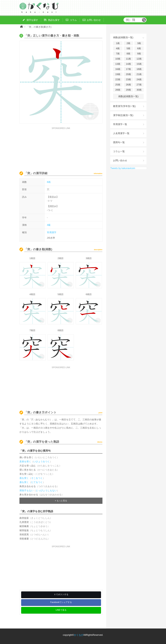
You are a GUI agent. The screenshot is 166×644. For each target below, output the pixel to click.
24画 (139, 79)
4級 (49, 225)
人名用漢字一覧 (121, 133)
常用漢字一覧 (120, 124)
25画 (118, 85)
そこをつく (37, 478)
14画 (128, 64)
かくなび (79, 635)
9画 (139, 54)
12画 (139, 59)
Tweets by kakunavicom (123, 168)
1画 (118, 43)
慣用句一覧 (119, 142)
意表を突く (25, 462)
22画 (118, 79)
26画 (128, 85)
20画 (128, 74)
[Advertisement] (61, 147)
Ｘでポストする (61, 594)
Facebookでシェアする (61, 602)
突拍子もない (26, 490)
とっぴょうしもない (46, 490)
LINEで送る (61, 610)
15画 (139, 64)
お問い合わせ (120, 160)
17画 (128, 69)
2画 (128, 43)
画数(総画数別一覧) (128, 96)
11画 (128, 59)
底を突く (24, 478)
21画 (139, 74)
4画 (118, 48)
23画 (128, 79)
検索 (144, 20)
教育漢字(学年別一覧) (124, 106)
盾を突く (24, 482)
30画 (139, 90)
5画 (128, 48)
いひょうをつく (42, 462)
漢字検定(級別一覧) (123, 115)
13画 (118, 64)
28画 (118, 90)
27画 (139, 85)
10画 (118, 59)
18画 (139, 69)
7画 (118, 54)
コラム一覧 (119, 151)
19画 (118, 74)
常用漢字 (52, 232)
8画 (49, 182)
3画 (139, 43)
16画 (118, 69)
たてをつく (37, 482)
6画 (139, 48)
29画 (128, 90)
